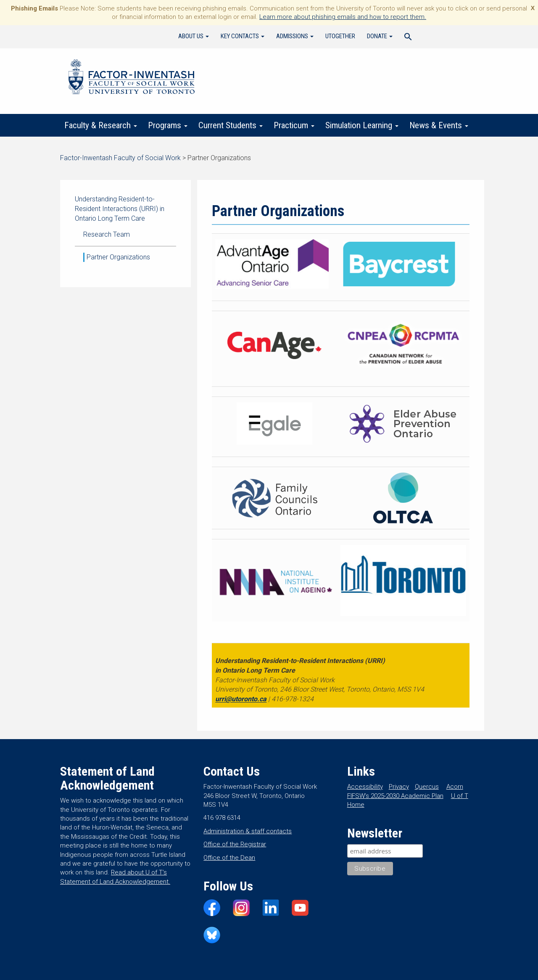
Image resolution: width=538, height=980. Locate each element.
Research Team (107, 234)
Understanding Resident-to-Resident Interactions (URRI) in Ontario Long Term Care (120, 209)
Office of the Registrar (235, 844)
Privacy (399, 787)
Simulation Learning (362, 125)
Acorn (455, 787)
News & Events (439, 125)
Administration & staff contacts (248, 831)
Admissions (295, 36)
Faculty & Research (101, 125)
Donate (380, 36)
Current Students (231, 125)
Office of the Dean (229, 858)
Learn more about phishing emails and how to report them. (343, 17)
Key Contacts (243, 36)
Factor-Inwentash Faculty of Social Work (132, 78)
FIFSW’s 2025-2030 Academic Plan (395, 796)
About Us (194, 36)
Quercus (427, 787)
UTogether (340, 36)
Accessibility (365, 787)
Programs (168, 125)
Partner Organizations (118, 257)
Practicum (294, 125)
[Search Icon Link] (408, 38)
